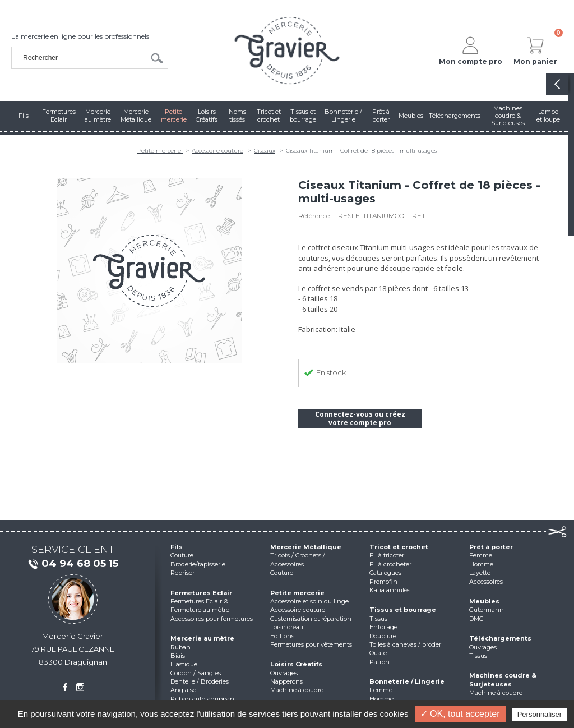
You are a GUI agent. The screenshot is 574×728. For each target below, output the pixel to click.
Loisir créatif (288, 627)
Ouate (378, 653)
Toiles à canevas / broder (405, 644)
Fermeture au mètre (200, 610)
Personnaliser (540, 714)
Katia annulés (390, 590)
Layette (480, 573)
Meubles (484, 601)
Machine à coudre (297, 690)
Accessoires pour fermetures (212, 619)
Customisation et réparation (311, 619)
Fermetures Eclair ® (199, 601)
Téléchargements (500, 638)
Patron (379, 662)
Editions (282, 636)
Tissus (378, 619)
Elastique (184, 664)
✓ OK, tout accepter (460, 714)
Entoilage (383, 627)
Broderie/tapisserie (198, 564)
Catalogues (385, 573)
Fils (177, 547)
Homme (381, 699)
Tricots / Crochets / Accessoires (298, 559)
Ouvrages (284, 673)
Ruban (180, 647)
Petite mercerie (160, 151)
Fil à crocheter (390, 564)
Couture (182, 555)
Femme (381, 690)
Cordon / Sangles (196, 673)
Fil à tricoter (387, 555)
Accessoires (486, 582)
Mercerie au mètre (202, 638)
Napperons (286, 681)
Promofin (383, 582)
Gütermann (487, 610)
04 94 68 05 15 (73, 564)
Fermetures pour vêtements (311, 644)
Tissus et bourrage (403, 610)
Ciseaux (265, 151)
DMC (476, 619)
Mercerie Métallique (306, 547)
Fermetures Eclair (201, 593)
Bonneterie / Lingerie (407, 681)
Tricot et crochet (399, 547)
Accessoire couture (217, 151)
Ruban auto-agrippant (203, 699)
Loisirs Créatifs (296, 664)
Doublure (383, 636)
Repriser (182, 573)
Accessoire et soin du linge (309, 601)
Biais (178, 656)
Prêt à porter (491, 547)
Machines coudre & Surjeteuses (503, 679)
